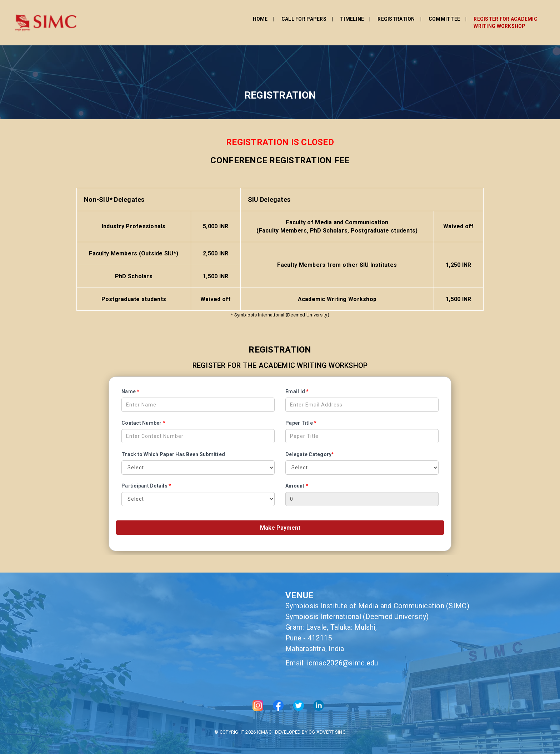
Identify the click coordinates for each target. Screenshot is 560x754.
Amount (297, 486)
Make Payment (280, 528)
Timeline (283, 17)
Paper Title (301, 423)
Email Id (297, 391)
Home (191, 17)
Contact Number (143, 423)
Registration (327, 17)
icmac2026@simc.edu (342, 663)
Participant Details (146, 486)
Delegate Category (310, 454)
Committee (375, 17)
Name (131, 391)
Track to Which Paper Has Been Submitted (173, 454)
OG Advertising (327, 732)
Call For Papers (235, 17)
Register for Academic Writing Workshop (436, 20)
